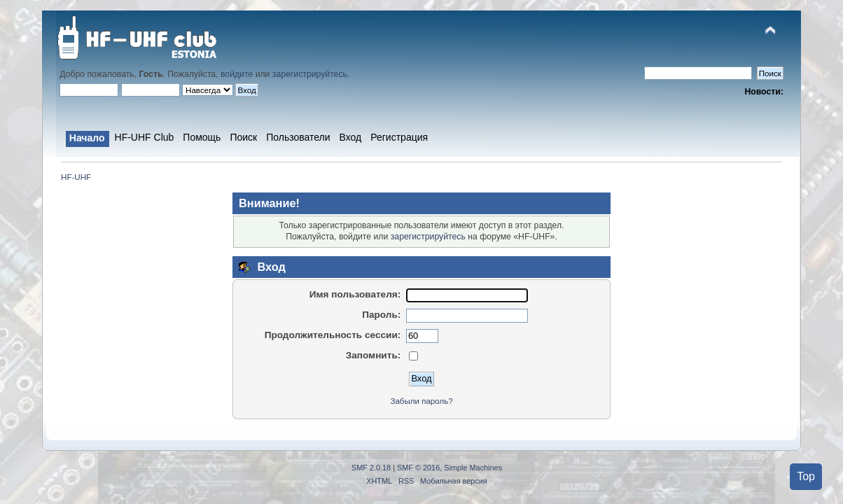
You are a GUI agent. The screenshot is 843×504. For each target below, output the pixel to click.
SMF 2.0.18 (371, 468)
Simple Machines (473, 468)
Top (806, 476)
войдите (237, 74)
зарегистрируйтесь (310, 74)
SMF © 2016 (418, 468)
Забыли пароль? (421, 401)
